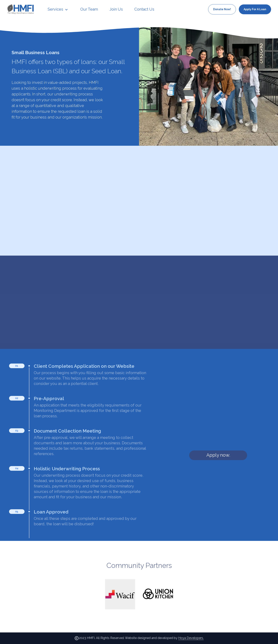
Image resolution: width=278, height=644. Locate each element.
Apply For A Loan (255, 9)
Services (58, 9)
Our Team (89, 9)
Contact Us (144, 9)
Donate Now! (222, 9)
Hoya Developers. (191, 638)
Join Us (116, 9)
